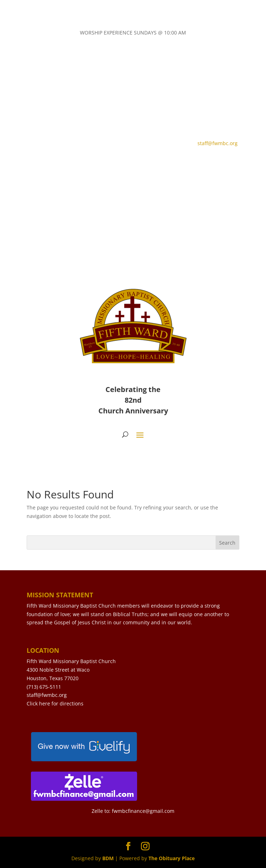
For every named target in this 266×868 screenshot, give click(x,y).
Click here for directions (55, 703)
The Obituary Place (172, 858)
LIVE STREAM (124, 164)
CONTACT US (56, 164)
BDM (108, 858)
